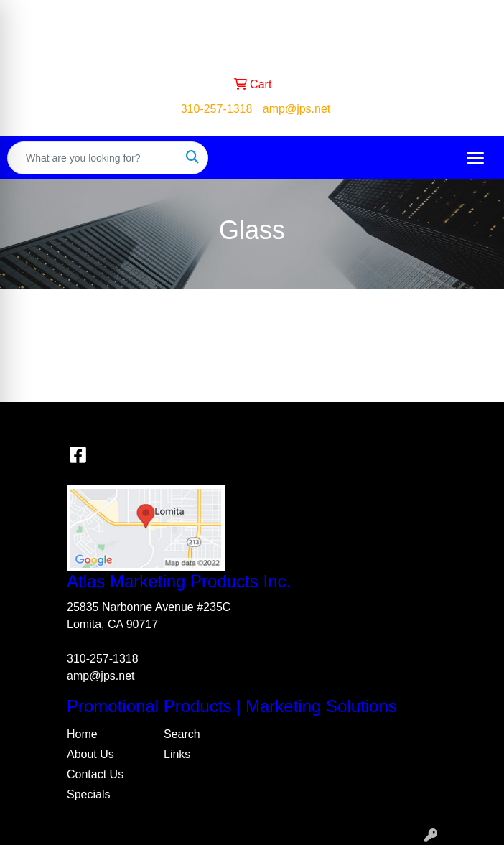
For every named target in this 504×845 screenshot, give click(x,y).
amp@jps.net (297, 109)
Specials (88, 794)
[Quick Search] (93, 158)
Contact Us (95, 774)
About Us (90, 754)
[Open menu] (475, 158)
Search (182, 734)
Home (82, 734)
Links (177, 754)
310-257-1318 (217, 109)
